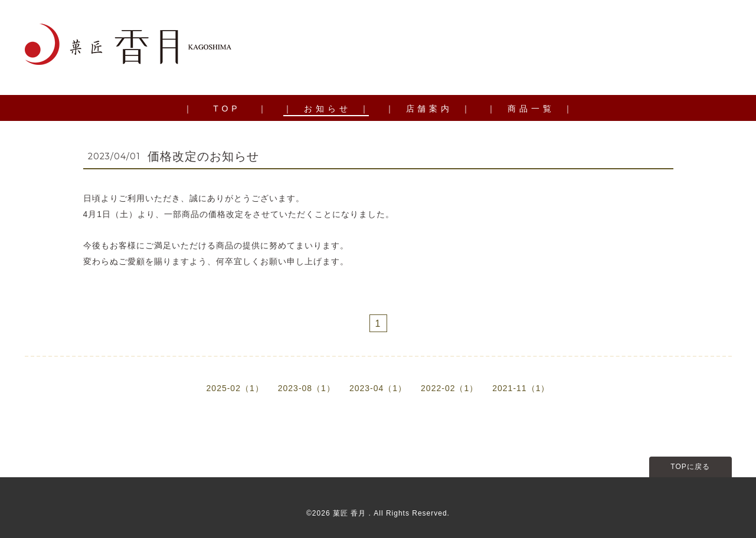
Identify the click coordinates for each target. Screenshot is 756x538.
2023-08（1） (307, 388)
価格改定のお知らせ (203, 156)
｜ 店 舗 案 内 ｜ (428, 109)
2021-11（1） (521, 388)
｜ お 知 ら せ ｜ (326, 109)
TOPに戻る (690, 467)
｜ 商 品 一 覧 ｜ (529, 109)
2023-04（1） (378, 388)
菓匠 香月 (351, 513)
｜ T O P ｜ (225, 109)
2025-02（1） (235, 388)
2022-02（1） (449, 388)
